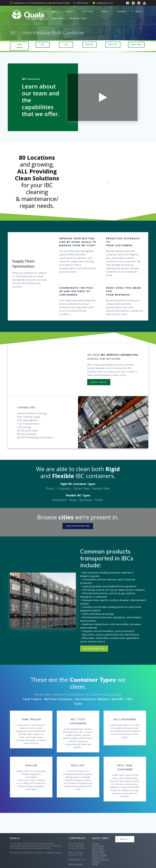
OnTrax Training (99, 855)
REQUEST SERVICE (99, 383)
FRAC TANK (136, 45)
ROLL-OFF (113, 45)
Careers (95, 843)
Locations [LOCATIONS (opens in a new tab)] (121, 11)
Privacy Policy (98, 853)
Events (95, 864)
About (54, 11)
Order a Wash (57, 18)
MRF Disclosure (76, 864)
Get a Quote (98, 848)
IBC (43, 45)
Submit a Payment (100, 859)
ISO (66, 45)
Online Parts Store (78, 18)
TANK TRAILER (19, 47)
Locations (96, 862)
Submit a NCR (98, 857)
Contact (139, 11)
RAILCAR (89, 45)
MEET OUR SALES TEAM (95, 651)
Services (70, 11)
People (105, 11)
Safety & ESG (87, 11)
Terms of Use (98, 850)
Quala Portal (98, 846)
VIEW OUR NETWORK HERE (78, 528)
